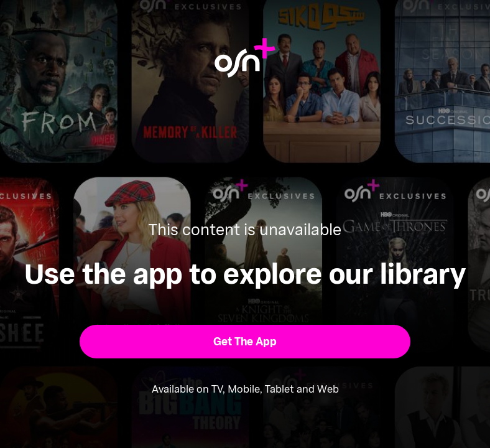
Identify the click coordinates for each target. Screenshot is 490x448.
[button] (245, 342)
